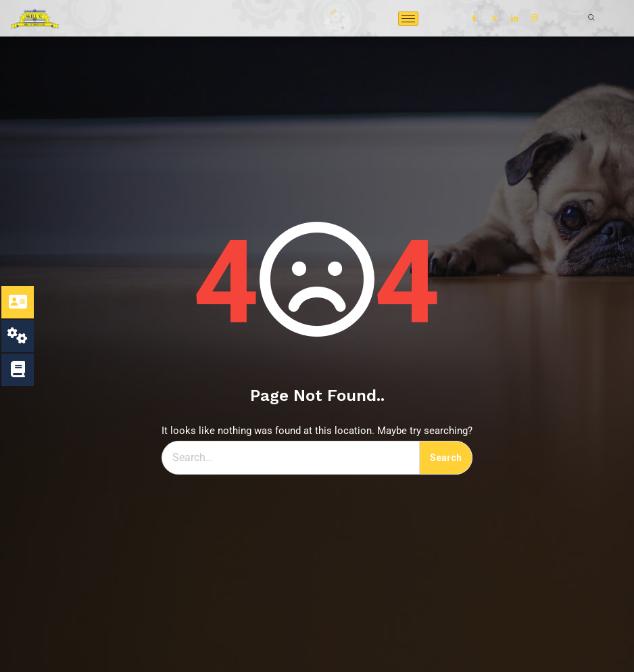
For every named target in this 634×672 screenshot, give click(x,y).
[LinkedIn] (514, 18)
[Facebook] (474, 18)
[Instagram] (535, 18)
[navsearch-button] (585, 18)
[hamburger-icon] (408, 19)
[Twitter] (494, 18)
